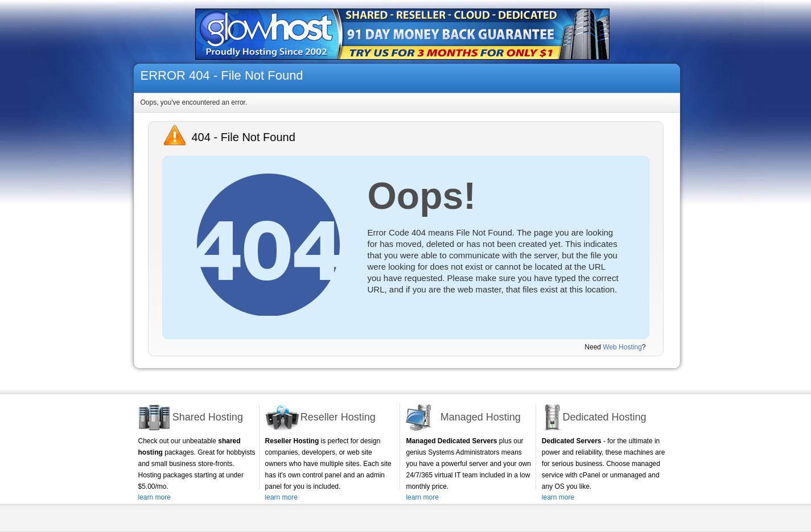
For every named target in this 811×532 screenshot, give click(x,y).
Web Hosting (622, 347)
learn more (155, 497)
